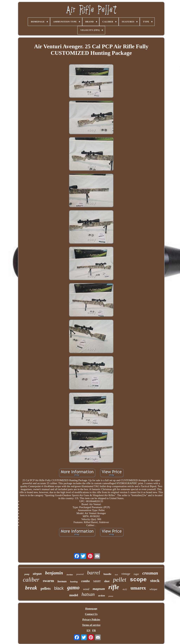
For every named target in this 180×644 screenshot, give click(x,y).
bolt (116, 575)
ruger (136, 574)
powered (80, 574)
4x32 (125, 589)
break (31, 588)
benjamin (54, 573)
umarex (138, 588)
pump (27, 574)
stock (155, 581)
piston (111, 596)
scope (138, 580)
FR (94, 630)
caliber (31, 580)
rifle (114, 587)
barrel (94, 573)
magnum (99, 589)
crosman (150, 573)
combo (85, 581)
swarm (49, 581)
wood (86, 589)
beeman (62, 581)
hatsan (88, 594)
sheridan (70, 575)
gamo (73, 588)
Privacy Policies (91, 620)
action (102, 596)
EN (89, 630)
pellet (120, 580)
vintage (126, 574)
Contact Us (91, 614)
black (59, 588)
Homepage (91, 609)
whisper (153, 589)
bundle (107, 574)
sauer (97, 581)
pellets (46, 588)
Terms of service (91, 625)
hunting (74, 582)
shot (107, 581)
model (74, 595)
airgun (37, 574)
